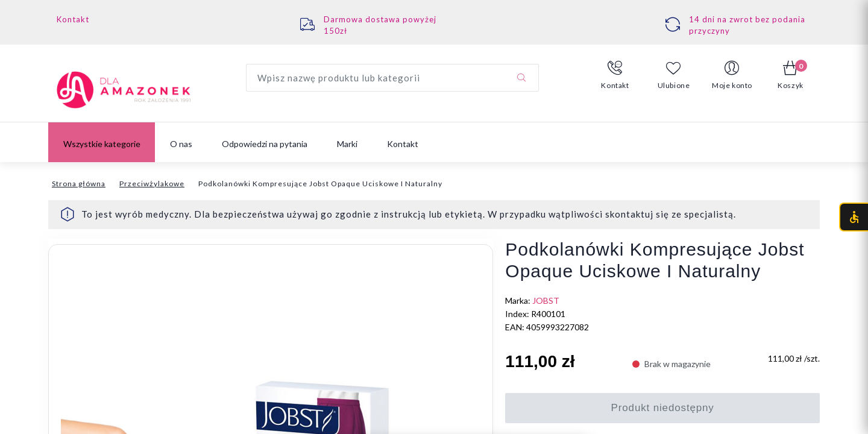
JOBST (546, 300)
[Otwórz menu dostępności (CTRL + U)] (854, 217)
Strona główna (79, 184)
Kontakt (73, 19)
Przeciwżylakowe (152, 184)
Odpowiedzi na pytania (265, 144)
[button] (615, 75)
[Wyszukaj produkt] (392, 78)
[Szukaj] (521, 78)
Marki (347, 144)
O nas (181, 144)
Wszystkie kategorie (102, 144)
